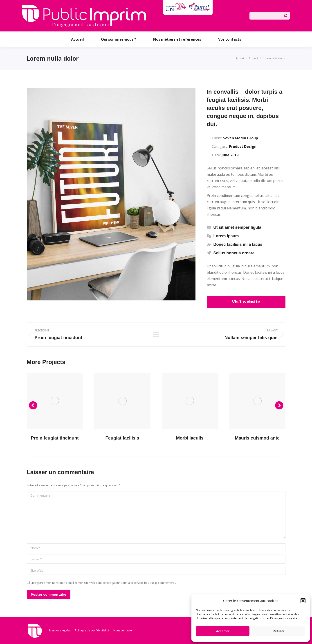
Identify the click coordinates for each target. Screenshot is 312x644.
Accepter (223, 631)
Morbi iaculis (190, 438)
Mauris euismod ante (257, 438)
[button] (303, 601)
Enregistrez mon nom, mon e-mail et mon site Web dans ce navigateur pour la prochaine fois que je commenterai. (103, 583)
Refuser (279, 631)
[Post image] (55, 401)
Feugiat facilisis (122, 438)
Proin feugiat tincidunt (55, 438)
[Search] (270, 16)
